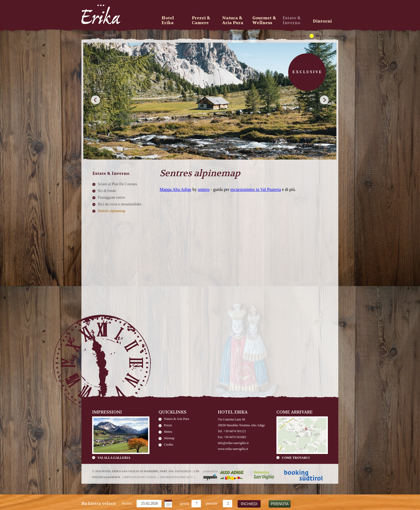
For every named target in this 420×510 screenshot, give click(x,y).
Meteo (168, 432)
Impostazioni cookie (140, 477)
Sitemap (169, 438)
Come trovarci (296, 458)
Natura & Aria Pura (177, 419)
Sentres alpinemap (112, 211)
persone (212, 503)
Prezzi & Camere (201, 20)
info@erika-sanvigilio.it (233, 443)
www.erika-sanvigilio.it (233, 449)
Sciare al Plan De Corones (117, 184)
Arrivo (127, 503)
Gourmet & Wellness (264, 20)
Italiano (99, 35)
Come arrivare (295, 412)
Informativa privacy (176, 477)
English (111, 35)
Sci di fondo (107, 191)
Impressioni (107, 412)
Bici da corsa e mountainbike (120, 204)
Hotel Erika (168, 20)
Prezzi (168, 425)
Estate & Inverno (292, 20)
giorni (184, 503)
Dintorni (322, 21)
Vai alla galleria (114, 458)
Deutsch (87, 35)
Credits (169, 445)
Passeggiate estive (111, 197)
